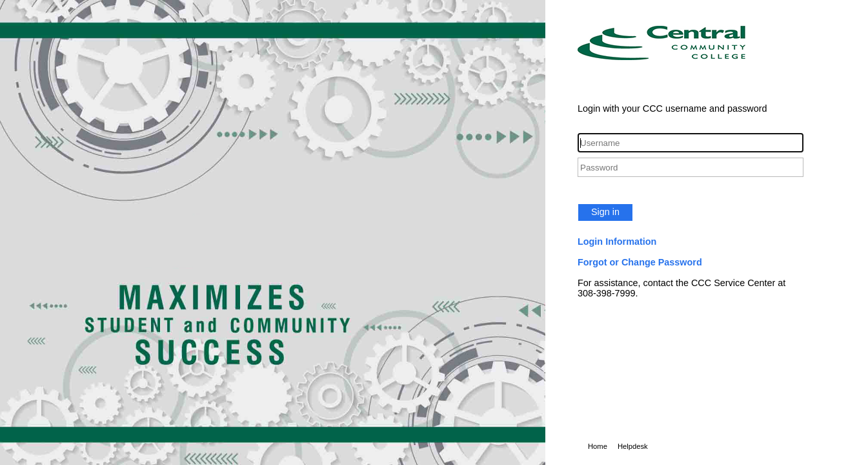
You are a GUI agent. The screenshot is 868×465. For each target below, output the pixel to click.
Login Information (617, 242)
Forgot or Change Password (640, 262)
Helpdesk (633, 446)
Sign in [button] (605, 212)
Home (598, 446)
